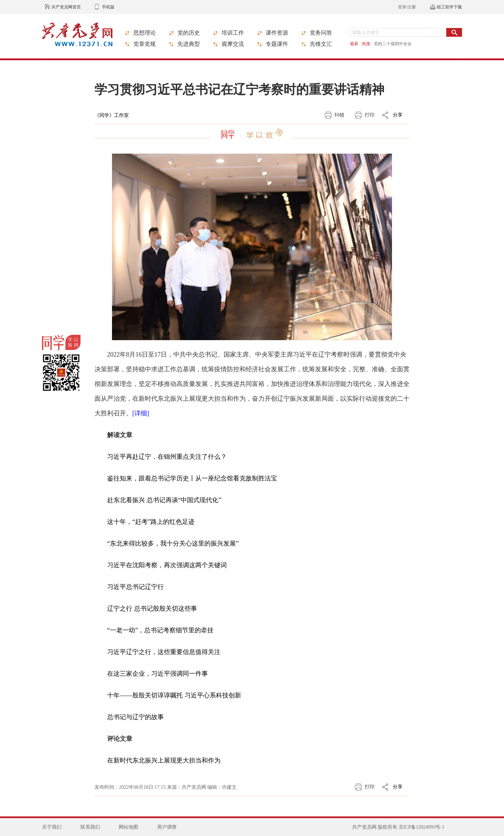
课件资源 (277, 33)
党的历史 (189, 33)
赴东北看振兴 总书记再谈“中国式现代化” (164, 500)
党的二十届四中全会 (393, 44)
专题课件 (277, 44)
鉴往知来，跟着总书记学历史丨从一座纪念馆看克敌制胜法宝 (192, 478)
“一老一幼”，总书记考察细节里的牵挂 (160, 630)
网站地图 (128, 827)
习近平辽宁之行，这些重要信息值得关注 (164, 652)
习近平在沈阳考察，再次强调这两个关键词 (167, 565)
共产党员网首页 (66, 7)
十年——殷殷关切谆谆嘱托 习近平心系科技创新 (174, 695)
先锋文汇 (321, 44)
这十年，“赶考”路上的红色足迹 (151, 522)
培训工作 (233, 33)
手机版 (108, 7)
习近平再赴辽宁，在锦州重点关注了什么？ (167, 457)
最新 (354, 44)
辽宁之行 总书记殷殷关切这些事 (152, 609)
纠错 (339, 115)
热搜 (366, 44)
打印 (370, 115)
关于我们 (52, 827)
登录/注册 (407, 7)
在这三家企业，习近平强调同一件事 (157, 674)
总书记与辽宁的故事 (135, 717)
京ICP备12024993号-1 (422, 827)
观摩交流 (233, 44)
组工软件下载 (449, 7)
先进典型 (189, 44)
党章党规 (145, 44)
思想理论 (145, 33)
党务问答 (321, 33)
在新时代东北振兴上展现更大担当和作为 (164, 760)
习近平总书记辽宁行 (135, 587)
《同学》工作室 (112, 115)
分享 (398, 115)
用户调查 (167, 827)
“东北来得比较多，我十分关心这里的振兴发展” (173, 543)
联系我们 (90, 827)
